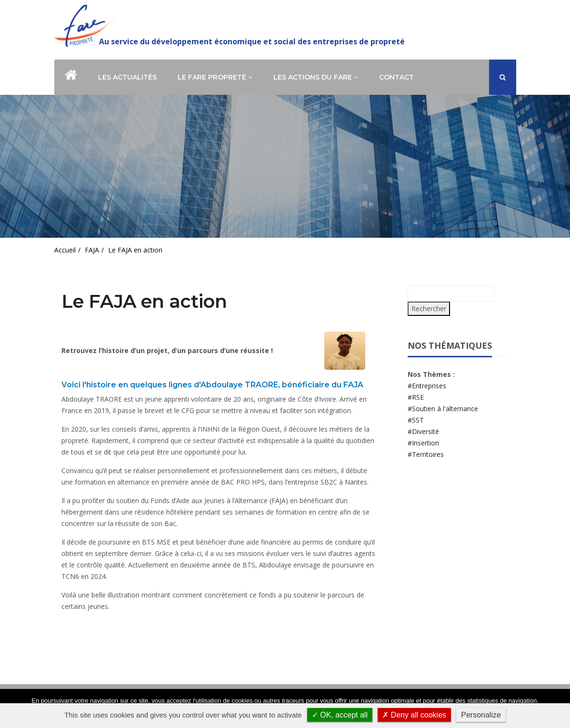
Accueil (65, 250)
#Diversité (423, 431)
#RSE (416, 397)
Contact (396, 77)
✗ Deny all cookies (414, 715)
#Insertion (423, 443)
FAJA (92, 250)
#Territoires (426, 454)
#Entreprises (427, 386)
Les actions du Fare (316, 77)
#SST (416, 420)
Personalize (481, 715)
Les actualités (127, 77)
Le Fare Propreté (215, 77)
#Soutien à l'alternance (443, 409)
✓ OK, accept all (340, 715)
